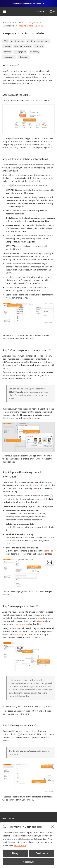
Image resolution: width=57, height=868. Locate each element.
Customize (42, 853)
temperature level (22, 624)
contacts (7, 46)
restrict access (17, 41)
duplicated (34, 485)
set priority (34, 52)
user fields (48, 551)
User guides (33, 22)
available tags (18, 634)
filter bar (7, 52)
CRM (6, 41)
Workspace (18, 22)
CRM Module (8, 26)
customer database (23, 46)
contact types (9, 57)
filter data (39, 46)
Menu (39, 12)
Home (5, 22)
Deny (15, 853)
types (41, 621)
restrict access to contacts (38, 41)
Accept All (28, 862)
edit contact (23, 57)
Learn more (20, 845)
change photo (20, 52)
